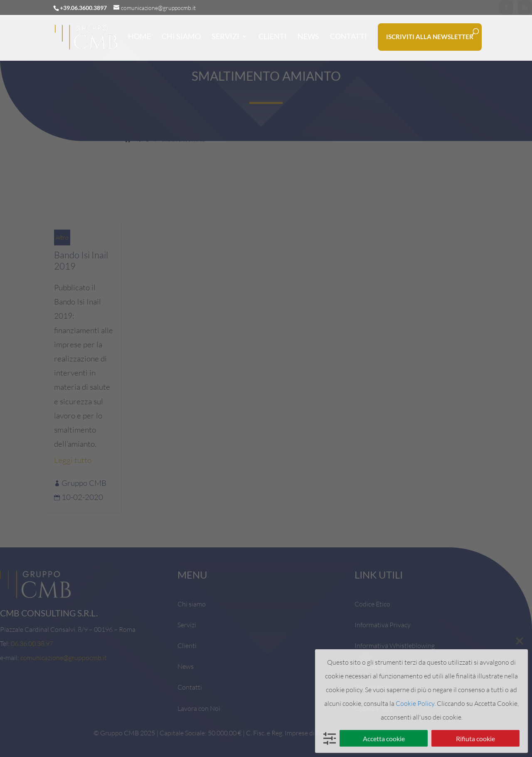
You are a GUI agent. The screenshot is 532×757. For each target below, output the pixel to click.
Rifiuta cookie (475, 738)
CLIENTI (273, 36)
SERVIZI (225, 36)
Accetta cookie (384, 738)
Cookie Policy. (416, 703)
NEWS (308, 36)
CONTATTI (349, 36)
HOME (139, 36)
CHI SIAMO (181, 36)
